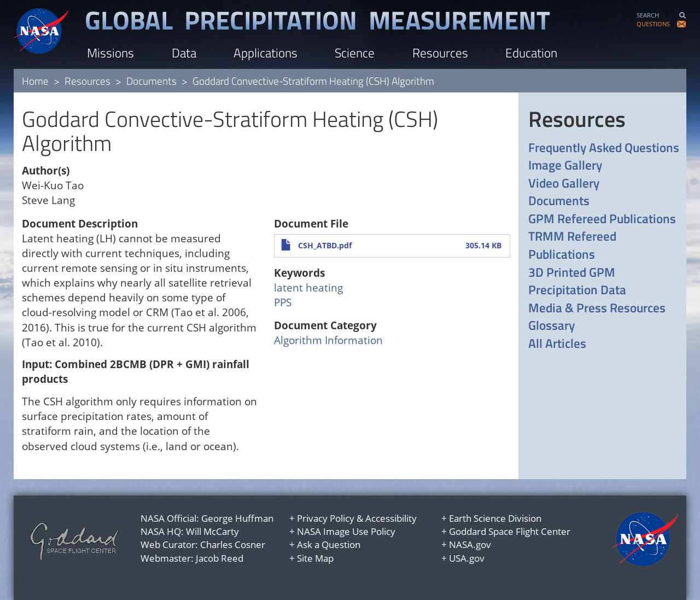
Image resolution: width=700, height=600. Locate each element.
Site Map (315, 558)
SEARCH (648, 15)
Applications (266, 53)
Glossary (552, 326)
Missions (110, 53)
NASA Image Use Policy (346, 531)
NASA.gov (470, 544)
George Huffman (237, 518)
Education (531, 53)
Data (184, 53)
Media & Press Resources (597, 308)
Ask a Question (329, 544)
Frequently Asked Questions (604, 148)
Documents (151, 81)
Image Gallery (565, 165)
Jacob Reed (220, 558)
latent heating (308, 288)
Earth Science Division (495, 518)
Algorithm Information (328, 340)
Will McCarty (212, 531)
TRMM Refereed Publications (572, 245)
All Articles (557, 344)
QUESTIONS (653, 24)
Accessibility (391, 518)
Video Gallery (564, 184)
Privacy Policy (326, 518)
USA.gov (467, 558)
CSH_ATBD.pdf (325, 245)
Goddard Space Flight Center (510, 531)
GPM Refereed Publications (602, 219)
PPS (283, 302)
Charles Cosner (233, 544)
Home (35, 81)
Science (355, 53)
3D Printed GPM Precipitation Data (577, 281)
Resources (440, 53)
